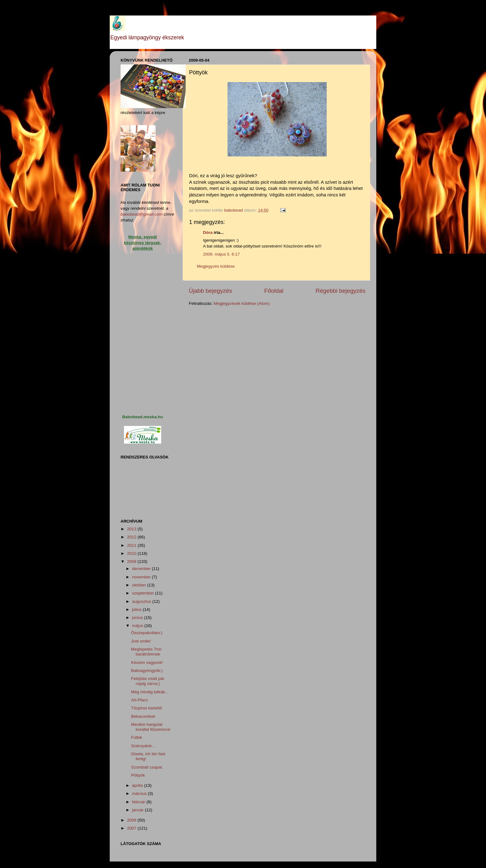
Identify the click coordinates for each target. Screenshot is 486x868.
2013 (132, 529)
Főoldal (274, 291)
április (138, 785)
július (137, 609)
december (142, 569)
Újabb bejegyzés (210, 291)
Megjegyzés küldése (216, 266)
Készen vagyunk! (147, 662)
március (140, 793)
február (139, 802)
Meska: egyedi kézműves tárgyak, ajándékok (143, 243)
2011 (132, 545)
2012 (132, 537)
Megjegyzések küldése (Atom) (242, 303)
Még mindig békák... (150, 692)
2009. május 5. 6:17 (221, 254)
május (138, 626)
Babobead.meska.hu (142, 417)
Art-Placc (140, 700)
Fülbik (137, 737)
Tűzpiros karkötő (147, 708)
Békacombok (143, 716)
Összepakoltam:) (147, 633)
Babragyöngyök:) (147, 671)
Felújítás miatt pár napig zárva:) (148, 681)
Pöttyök (138, 775)
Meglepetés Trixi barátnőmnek (146, 652)
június (138, 618)
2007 (132, 828)
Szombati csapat (147, 767)
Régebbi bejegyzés (340, 291)
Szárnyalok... (143, 746)
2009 (132, 561)
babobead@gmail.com (141, 214)
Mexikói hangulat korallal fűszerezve (151, 727)
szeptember (144, 593)
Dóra (208, 232)
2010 (132, 553)
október (140, 585)
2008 (132, 820)
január (138, 810)
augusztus (142, 601)
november (142, 577)
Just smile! (141, 641)
